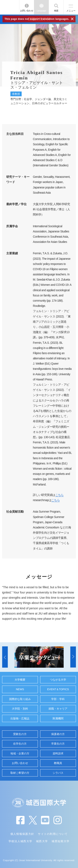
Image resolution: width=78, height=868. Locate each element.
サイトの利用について (53, 834)
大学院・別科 (20, 709)
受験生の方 (20, 734)
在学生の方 (20, 744)
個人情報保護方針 (22, 834)
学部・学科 (58, 699)
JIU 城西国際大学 (10, 7)
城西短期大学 (61, 841)
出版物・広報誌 (20, 718)
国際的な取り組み (20, 699)
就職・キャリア (58, 709)
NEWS (20, 689)
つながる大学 (58, 680)
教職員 (58, 763)
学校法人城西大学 (20, 841)
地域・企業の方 (20, 753)
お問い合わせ (27, 11)
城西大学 (42, 841)
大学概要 (20, 680)
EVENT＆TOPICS (58, 689)
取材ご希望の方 (20, 773)
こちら (59, 495)
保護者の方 (58, 734)
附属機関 (58, 718)
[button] (5, 657)
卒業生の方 (58, 744)
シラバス (58, 773)
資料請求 (58, 753)
